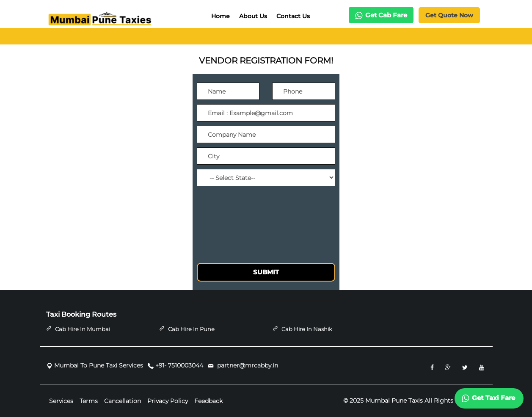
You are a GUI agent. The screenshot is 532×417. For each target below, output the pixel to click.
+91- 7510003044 (179, 366)
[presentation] (261, 209)
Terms (89, 401)
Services (61, 401)
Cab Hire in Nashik (307, 329)
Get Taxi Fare (488, 398)
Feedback (208, 401)
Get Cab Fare (381, 15)
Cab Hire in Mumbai (83, 329)
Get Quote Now (449, 15)
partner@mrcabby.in (247, 366)
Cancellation (123, 401)
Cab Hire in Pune (191, 329)
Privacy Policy (168, 401)
